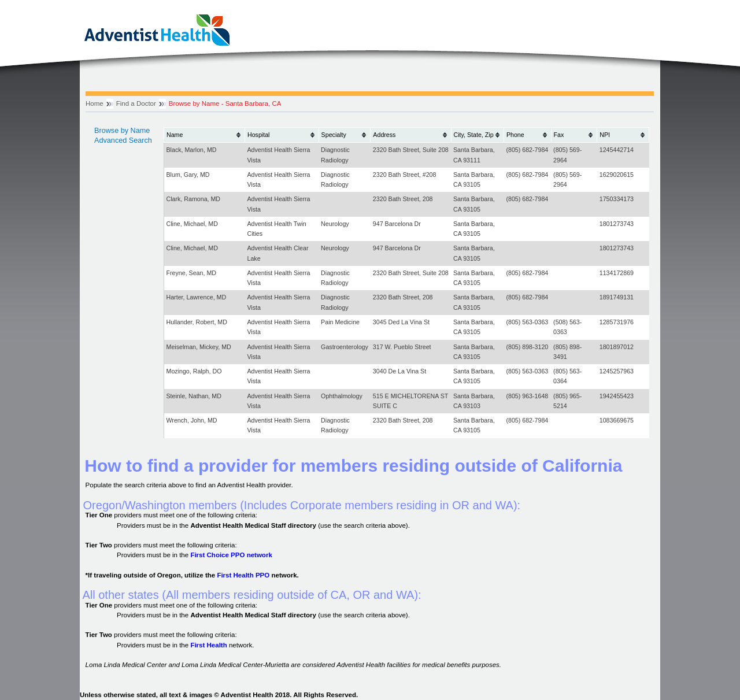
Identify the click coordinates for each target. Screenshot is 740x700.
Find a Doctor (136, 103)
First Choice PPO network (231, 555)
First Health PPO (243, 575)
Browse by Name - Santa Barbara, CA (225, 103)
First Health (208, 645)
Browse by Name (122, 131)
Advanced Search (123, 140)
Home (95, 103)
